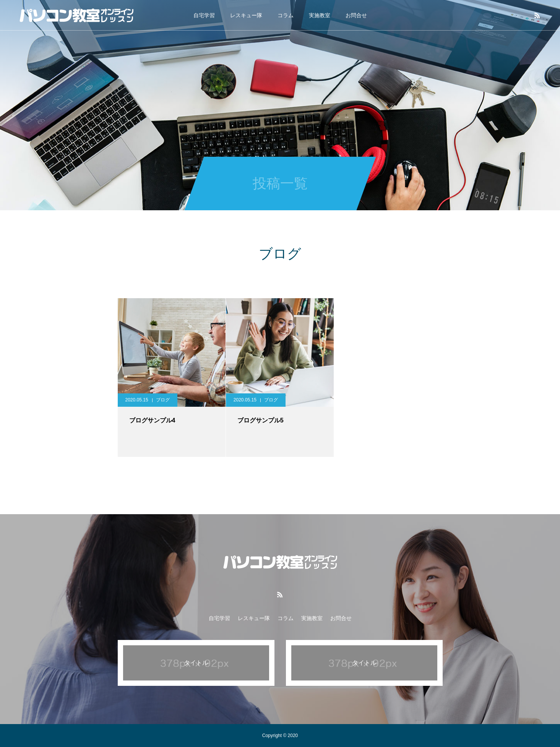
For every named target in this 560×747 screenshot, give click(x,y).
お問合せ (356, 15)
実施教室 (320, 15)
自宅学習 (204, 15)
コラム (286, 15)
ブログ (163, 400)
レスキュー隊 (246, 15)
